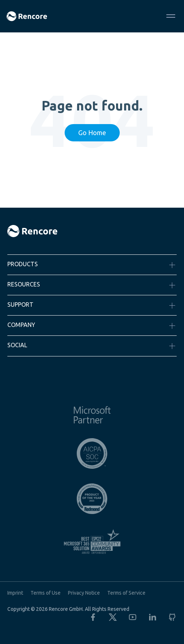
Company (21, 325)
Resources (24, 284)
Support (20, 305)
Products (23, 264)
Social (17, 345)
